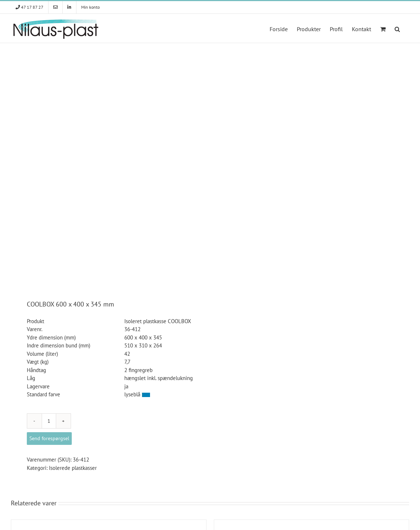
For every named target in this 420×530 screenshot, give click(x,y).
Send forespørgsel (49, 438)
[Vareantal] (49, 421)
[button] (397, 28)
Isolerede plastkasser (73, 468)
